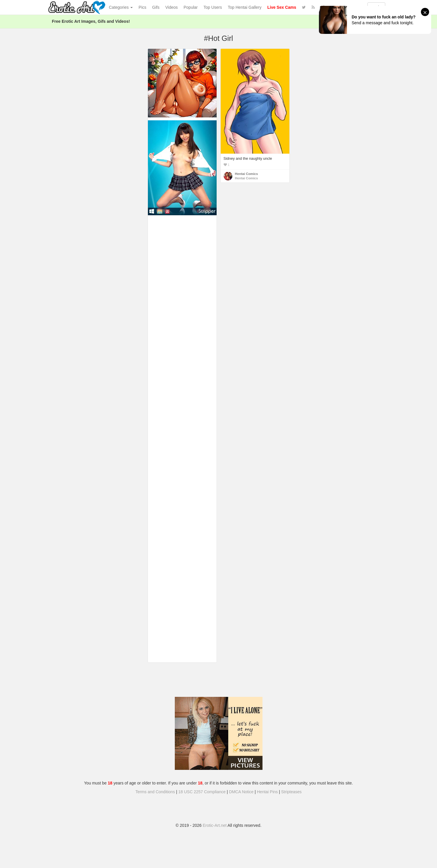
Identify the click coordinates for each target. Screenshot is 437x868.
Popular (191, 7)
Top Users (213, 7)
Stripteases (291, 792)
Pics (142, 7)
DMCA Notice (241, 792)
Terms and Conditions (155, 792)
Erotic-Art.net (215, 825)
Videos (171, 7)
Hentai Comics (247, 174)
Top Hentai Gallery (245, 7)
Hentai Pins (267, 792)
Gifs (156, 7)
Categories (121, 7)
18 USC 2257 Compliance (202, 792)
